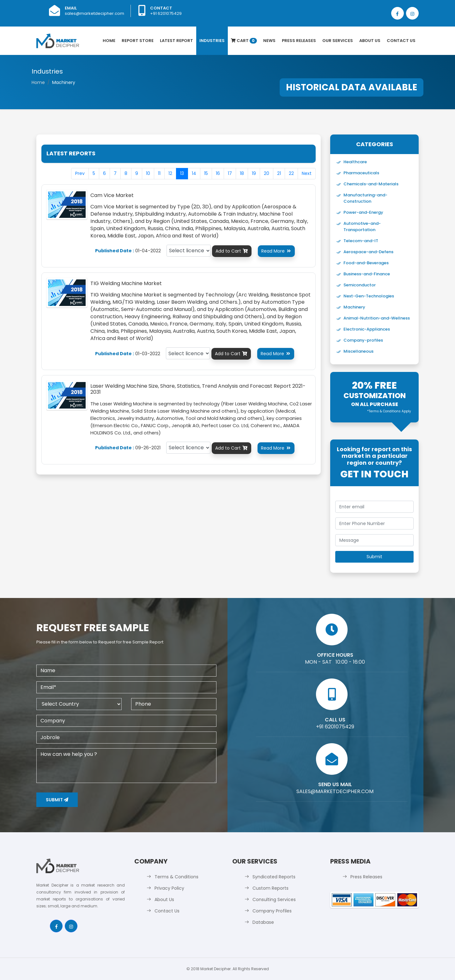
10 (148, 173)
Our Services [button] (338, 41)
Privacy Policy (169, 888)
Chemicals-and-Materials (371, 184)
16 (218, 173)
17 (230, 173)
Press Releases (299, 41)
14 (194, 173)
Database (263, 922)
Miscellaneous (358, 351)
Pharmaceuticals (361, 173)
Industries (212, 41)
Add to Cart (232, 251)
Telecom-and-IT (361, 241)
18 (242, 173)
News (269, 41)
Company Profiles (272, 911)
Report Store (138, 41)
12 (170, 173)
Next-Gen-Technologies (369, 296)
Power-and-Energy (363, 212)
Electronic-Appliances (367, 329)
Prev (80, 173)
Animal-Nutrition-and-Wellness (377, 318)
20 (267, 173)
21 (279, 173)
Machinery (354, 307)
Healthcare (355, 162)
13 (182, 173)
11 (159, 173)
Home (109, 41)
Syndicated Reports (274, 877)
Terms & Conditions (176, 877)
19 (254, 173)
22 (291, 173)
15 (206, 173)
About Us (370, 41)
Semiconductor (360, 285)
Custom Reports (270, 888)
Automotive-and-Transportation (362, 227)
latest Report (176, 41)
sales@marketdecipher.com (94, 13)
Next (307, 173)
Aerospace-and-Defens (368, 252)
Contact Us (401, 41)
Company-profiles (363, 340)
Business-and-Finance (367, 274)
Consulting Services (274, 899)
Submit (57, 800)
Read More (276, 251)
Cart (244, 41)
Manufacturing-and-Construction (365, 198)
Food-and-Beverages (366, 263)
